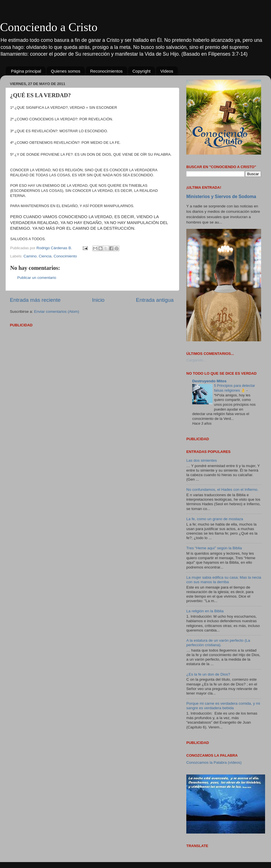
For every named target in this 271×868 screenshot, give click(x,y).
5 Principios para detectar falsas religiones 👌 (234, 388)
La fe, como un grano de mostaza (215, 519)
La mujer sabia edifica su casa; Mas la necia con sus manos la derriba (224, 580)
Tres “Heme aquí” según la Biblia (214, 548)
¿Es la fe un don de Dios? (208, 674)
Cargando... (196, 360)
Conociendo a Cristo (49, 27)
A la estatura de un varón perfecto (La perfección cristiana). (218, 643)
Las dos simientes (202, 460)
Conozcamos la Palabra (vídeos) (214, 762)
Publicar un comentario (37, 278)
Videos (167, 71)
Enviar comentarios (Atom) (57, 312)
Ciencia (45, 256)
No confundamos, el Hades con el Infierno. (222, 490)
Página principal (26, 71)
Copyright (141, 71)
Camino (30, 256)
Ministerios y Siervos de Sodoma (221, 197)
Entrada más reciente (35, 300)
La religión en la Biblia (205, 611)
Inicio (98, 300)
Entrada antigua (155, 300)
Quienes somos (65, 71)
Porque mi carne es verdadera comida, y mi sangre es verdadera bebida (223, 706)
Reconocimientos (106, 71)
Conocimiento (65, 256)
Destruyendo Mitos (209, 381)
